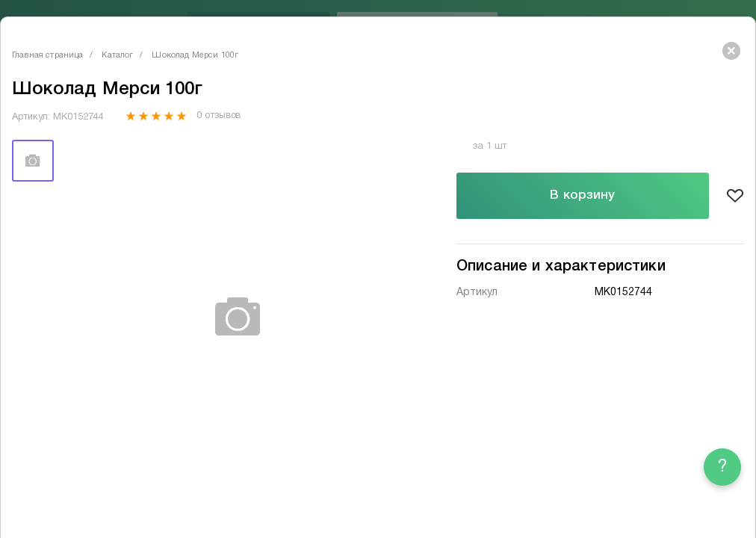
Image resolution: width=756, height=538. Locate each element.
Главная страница (47, 55)
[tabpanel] (238, 317)
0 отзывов (219, 116)
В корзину (582, 195)
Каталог (117, 55)
